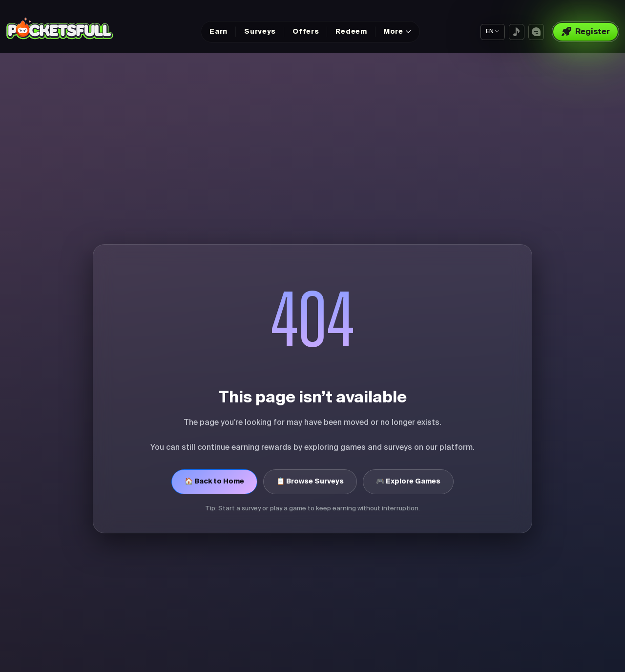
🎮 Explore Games (408, 482)
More (393, 32)
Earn (219, 32)
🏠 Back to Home (214, 482)
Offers (306, 32)
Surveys (260, 32)
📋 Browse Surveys (310, 482)
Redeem (351, 32)
